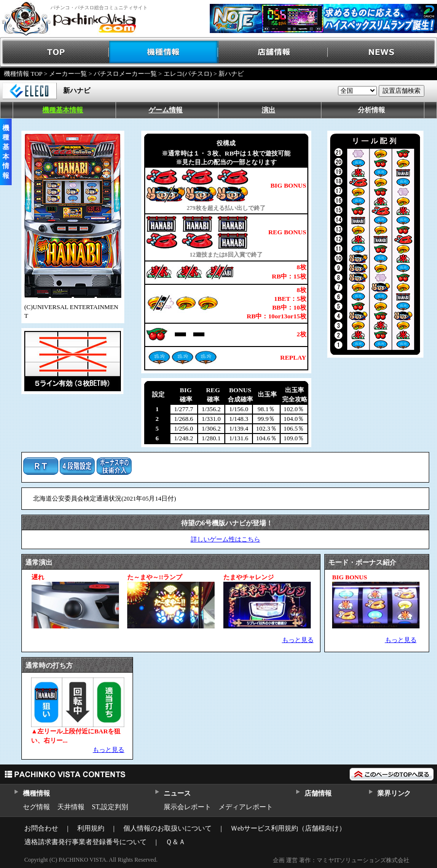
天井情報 (71, 807)
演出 (269, 110)
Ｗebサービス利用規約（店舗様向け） (288, 828)
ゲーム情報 (166, 110)
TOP (55, 52)
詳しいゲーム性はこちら (226, 539)
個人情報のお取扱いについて (168, 828)
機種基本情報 (63, 110)
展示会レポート (187, 807)
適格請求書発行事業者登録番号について (85, 842)
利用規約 (91, 828)
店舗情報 (273, 52)
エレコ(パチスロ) (188, 74)
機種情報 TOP (23, 74)
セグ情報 (36, 807)
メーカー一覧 (68, 74)
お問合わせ (41, 828)
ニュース (177, 793)
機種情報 (164, 52)
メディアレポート (246, 807)
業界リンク (394, 793)
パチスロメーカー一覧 (125, 74)
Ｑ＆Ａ (176, 842)
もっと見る (298, 640)
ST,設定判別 (110, 807)
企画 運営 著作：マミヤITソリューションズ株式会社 (341, 860)
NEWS (382, 52)
